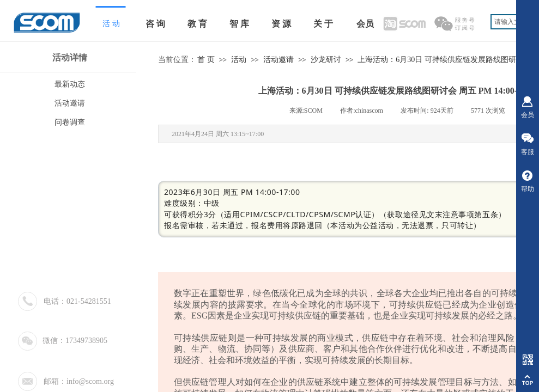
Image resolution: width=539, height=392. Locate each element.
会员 (365, 24)
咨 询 (155, 24)
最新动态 (70, 84)
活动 (239, 60)
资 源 (281, 24)
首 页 (206, 60)
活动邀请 (278, 60)
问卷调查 (70, 122)
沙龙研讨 (326, 60)
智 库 (239, 24)
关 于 (323, 24)
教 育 (197, 24)
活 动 (111, 24)
